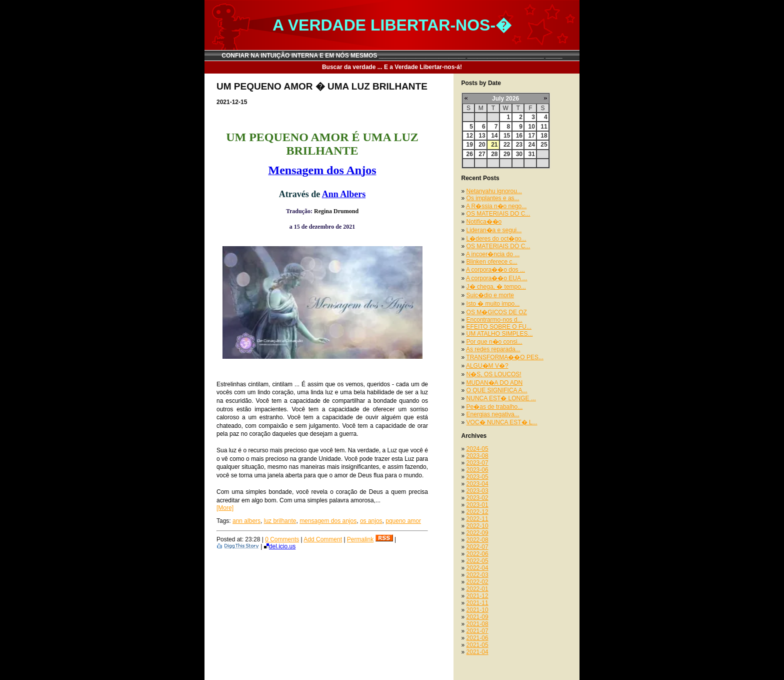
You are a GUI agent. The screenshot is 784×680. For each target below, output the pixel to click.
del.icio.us (280, 546)
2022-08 (477, 540)
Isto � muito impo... (493, 304)
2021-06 (477, 638)
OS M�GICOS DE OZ (497, 312)
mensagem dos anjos (328, 521)
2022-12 (477, 512)
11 (544, 127)
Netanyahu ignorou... (494, 191)
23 (519, 145)
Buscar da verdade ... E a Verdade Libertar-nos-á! (392, 67)
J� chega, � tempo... (496, 287)
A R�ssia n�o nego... (496, 206)
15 (507, 136)
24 (531, 145)
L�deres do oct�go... (496, 239)
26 (470, 154)
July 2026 (505, 99)
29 (507, 154)
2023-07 (477, 463)
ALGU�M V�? (487, 366)
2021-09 (477, 617)
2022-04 (477, 568)
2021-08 (477, 624)
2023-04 (477, 484)
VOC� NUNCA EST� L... (502, 422)
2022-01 (477, 589)
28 (494, 154)
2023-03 (477, 491)
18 (544, 136)
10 (531, 127)
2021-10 (477, 610)
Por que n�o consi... (494, 342)
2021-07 (477, 631)
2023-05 (477, 477)
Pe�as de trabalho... (495, 407)
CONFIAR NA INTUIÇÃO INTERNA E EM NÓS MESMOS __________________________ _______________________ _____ (392, 56)
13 (482, 136)
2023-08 (477, 456)
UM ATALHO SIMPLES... (500, 334)
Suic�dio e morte (490, 295)
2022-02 (477, 582)
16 (519, 136)
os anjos (371, 521)
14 (494, 136)
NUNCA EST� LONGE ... (501, 398)
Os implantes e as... (493, 198)
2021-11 (477, 603)
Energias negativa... (493, 414)
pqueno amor (403, 521)
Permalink (360, 539)
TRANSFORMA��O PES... (505, 357)
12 (470, 136)
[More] (225, 508)
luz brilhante (280, 521)
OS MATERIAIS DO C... (498, 214)
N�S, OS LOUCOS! (494, 374)
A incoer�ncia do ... (493, 254)
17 (531, 136)
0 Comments (282, 539)
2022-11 (477, 519)
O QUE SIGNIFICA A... (497, 390)
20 (482, 145)
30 (519, 154)
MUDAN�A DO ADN (495, 383)
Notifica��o (484, 222)
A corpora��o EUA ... (497, 278)
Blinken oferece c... (492, 262)
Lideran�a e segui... (494, 230)
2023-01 (477, 505)
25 (544, 145)
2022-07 (477, 547)
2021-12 (477, 596)
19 (470, 145)
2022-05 (477, 561)
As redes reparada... (493, 349)
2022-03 (477, 575)
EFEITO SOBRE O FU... (499, 327)
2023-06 (477, 470)
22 (507, 145)
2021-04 (477, 652)
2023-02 (477, 498)
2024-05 (477, 449)
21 (494, 145)
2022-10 (477, 526)
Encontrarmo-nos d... (494, 320)
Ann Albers (344, 194)
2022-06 (477, 554)
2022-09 (477, 533)
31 (531, 154)
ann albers (246, 521)
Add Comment (323, 539)
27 (482, 154)
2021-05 (477, 645)
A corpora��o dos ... (495, 270)
